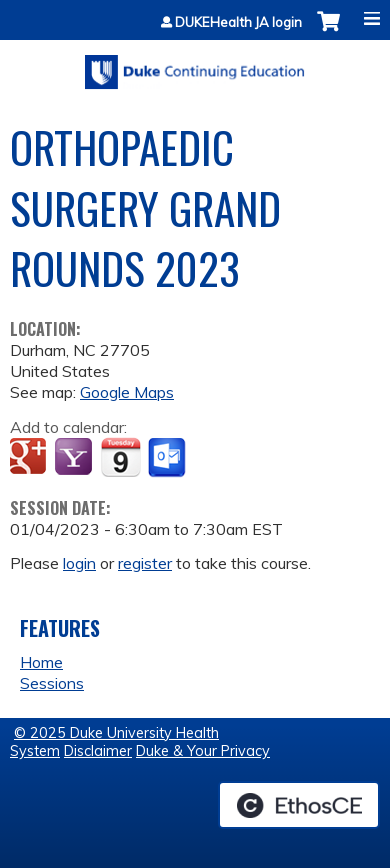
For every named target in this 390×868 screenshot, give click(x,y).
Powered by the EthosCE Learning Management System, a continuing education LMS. (299, 805)
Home (41, 662)
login (79, 563)
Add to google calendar (30, 458)
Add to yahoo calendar (75, 458)
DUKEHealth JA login (238, 22)
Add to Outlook (168, 458)
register (145, 563)
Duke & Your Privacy (203, 751)
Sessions (52, 683)
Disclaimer (98, 751)
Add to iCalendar (120, 457)
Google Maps (127, 392)
